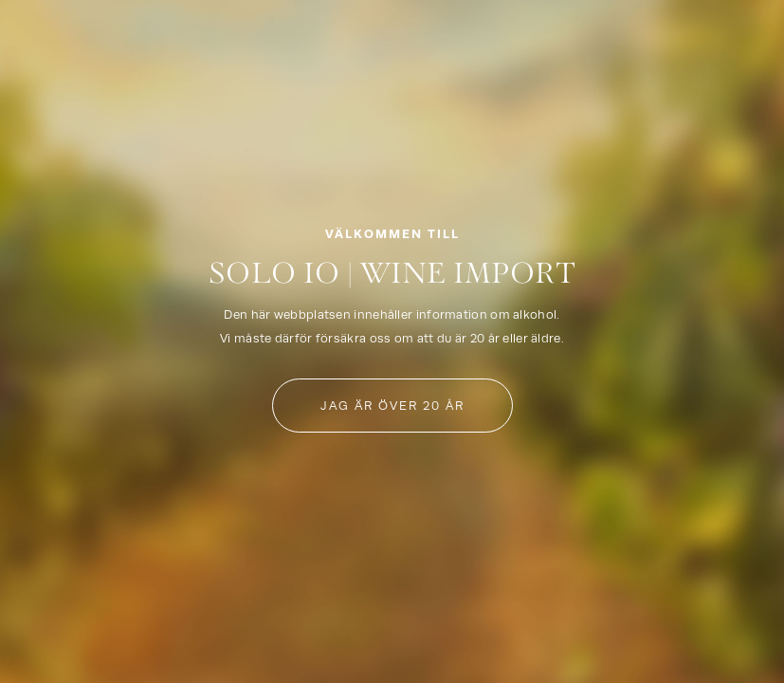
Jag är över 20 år (392, 406)
